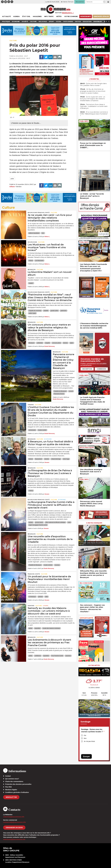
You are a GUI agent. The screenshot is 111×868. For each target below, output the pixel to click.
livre (43, 233)
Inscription (87, 369)
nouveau (57, 565)
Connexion (101, 369)
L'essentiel (94, 79)
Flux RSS (8, 787)
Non (85, 738)
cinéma (31, 491)
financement (38, 459)
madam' (31, 283)
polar (12, 179)
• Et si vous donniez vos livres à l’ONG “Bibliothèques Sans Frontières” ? (94, 114)
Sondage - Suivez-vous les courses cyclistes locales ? (93, 730)
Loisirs (46, 606)
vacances (68, 656)
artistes (31, 522)
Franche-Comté (34, 574)
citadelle (46, 311)
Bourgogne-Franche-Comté (39, 213)
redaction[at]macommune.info (14, 817)
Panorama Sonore (59, 394)
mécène (47, 459)
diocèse (65, 343)
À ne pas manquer (94, 523)
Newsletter (11, 797)
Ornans (31, 405)
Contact (8, 776)
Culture (13, 41)
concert (71, 391)
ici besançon (32, 597)
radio (46, 597)
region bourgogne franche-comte (38, 525)
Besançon (32, 270)
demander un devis (14, 828)
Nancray (31, 606)
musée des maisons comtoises (51, 628)
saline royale (32, 313)
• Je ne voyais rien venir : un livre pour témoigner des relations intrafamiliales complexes (93, 99)
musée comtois (48, 565)
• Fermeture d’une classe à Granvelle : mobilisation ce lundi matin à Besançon (94, 106)
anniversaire (32, 430)
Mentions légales (11, 790)
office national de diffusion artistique (55, 522)
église (72, 343)
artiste (31, 628)
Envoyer (86, 756)
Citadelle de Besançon (60, 391)
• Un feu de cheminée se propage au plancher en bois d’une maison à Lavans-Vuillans (93, 91)
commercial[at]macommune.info (14, 822)
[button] (104, 2)
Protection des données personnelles (18, 784)
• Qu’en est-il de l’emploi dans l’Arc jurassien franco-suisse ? (93, 84)
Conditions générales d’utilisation (17, 792)
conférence (38, 656)
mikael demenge (56, 459)
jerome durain (39, 522)
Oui (85, 735)
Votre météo (94, 665)
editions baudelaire (34, 233)
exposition (37, 628)
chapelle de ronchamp (35, 311)
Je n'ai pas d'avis (89, 741)
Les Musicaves (39, 261)
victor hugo (66, 459)
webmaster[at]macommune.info (14, 839)
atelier (31, 656)
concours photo (56, 343)
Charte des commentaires (14, 781)
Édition (58, 13)
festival (31, 261)
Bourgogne (32, 242)
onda (69, 522)
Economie (48, 439)
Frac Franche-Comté (57, 656)
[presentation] (61, 113)
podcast (40, 597)
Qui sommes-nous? (12, 779)
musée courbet (42, 430)
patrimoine (64, 311)
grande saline (54, 311)
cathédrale (40, 343)
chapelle (47, 343)
